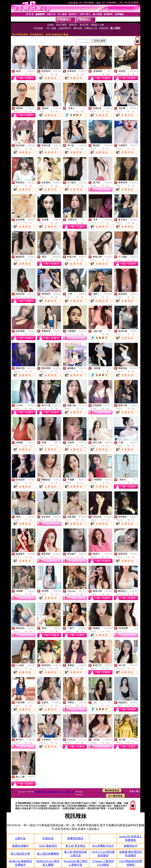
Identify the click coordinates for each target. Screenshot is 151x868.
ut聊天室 (20, 838)
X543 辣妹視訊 (48, 846)
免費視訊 (31, 71)
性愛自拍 (48, 838)
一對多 (135, 628)
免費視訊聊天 (75, 838)
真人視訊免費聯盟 (48, 854)
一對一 (109, 71)
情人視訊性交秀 (20, 854)
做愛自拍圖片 (20, 846)
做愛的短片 (131, 846)
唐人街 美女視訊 (75, 846)
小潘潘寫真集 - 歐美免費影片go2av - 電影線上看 (55, 792)
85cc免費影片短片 (103, 846)
